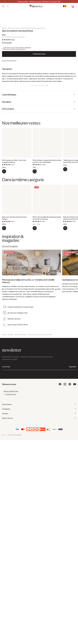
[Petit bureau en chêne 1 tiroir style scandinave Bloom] (4, 399)
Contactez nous (39, 281)
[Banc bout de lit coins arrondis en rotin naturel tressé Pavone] (65, 456)
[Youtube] (75, 627)
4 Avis (13, 267)
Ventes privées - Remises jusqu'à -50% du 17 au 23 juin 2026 (39, 1)
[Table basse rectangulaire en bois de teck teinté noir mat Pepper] (65, 397)
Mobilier (5, 256)
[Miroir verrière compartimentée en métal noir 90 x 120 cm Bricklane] (35, 399)
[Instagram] (65, 627)
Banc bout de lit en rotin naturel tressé (33, 256)
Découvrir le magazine (10, 474)
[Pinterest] (70, 627)
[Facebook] (60, 627)
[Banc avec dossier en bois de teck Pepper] (4, 456)
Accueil (4, 576)
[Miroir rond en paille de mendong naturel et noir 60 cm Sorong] (35, 456)
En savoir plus (7, 270)
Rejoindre (73, 608)
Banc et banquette (14, 256)
